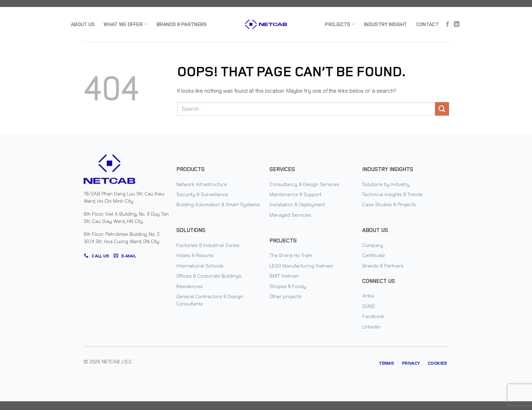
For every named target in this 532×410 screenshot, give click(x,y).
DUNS (368, 306)
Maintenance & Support (295, 194)
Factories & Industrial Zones (208, 245)
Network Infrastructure (202, 184)
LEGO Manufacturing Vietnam (301, 266)
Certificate (374, 255)
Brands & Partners (182, 24)
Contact (427, 24)
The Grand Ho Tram (291, 255)
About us (83, 24)
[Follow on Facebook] (448, 24)
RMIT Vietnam (284, 276)
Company (373, 245)
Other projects (286, 296)
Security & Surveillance (202, 194)
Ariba (368, 296)
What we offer (125, 24)
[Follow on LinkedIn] (457, 24)
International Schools (200, 266)
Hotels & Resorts (195, 255)
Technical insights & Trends (393, 194)
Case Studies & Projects (389, 204)
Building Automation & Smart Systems (218, 204)
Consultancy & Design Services (304, 184)
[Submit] (442, 109)
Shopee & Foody (288, 286)
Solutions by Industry (386, 184)
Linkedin (371, 327)
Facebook (373, 316)
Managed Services (290, 215)
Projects (340, 24)
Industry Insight (386, 24)
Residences (190, 286)
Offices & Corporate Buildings (209, 276)
